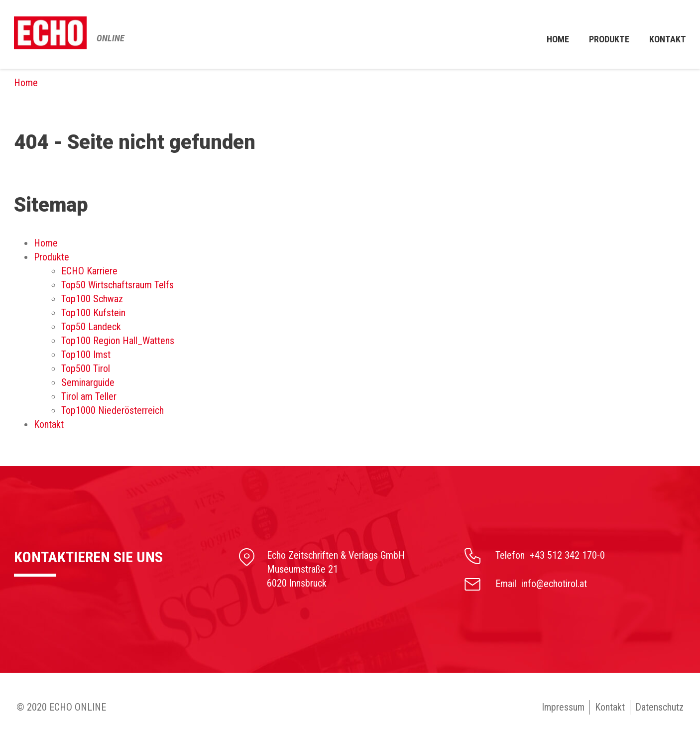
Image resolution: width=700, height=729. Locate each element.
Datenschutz (659, 707)
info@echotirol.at (554, 584)
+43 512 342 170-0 (567, 555)
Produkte (605, 34)
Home (551, 34)
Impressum (563, 707)
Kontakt (610, 707)
